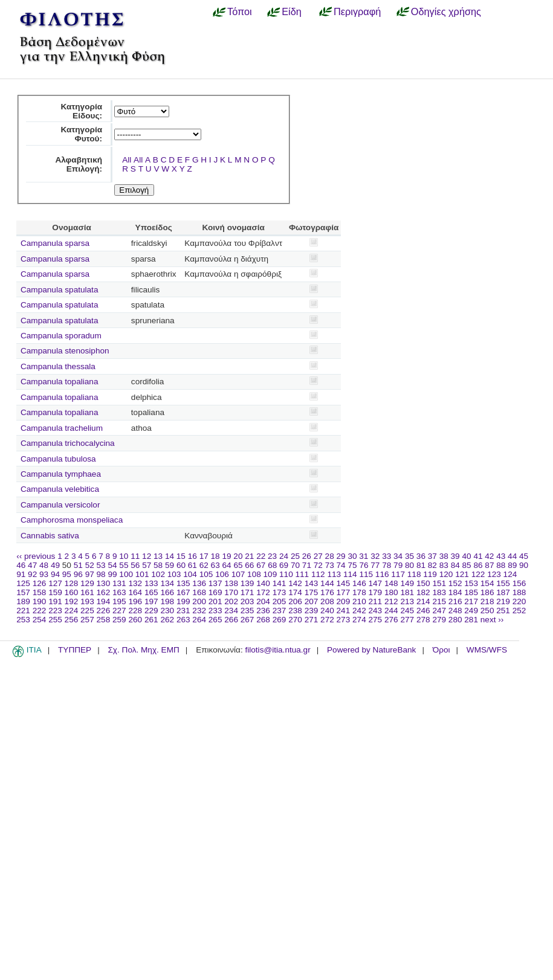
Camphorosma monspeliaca (72, 520)
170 (231, 592)
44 (512, 556)
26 (307, 556)
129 (87, 583)
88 (501, 565)
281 (471, 620)
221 (23, 611)
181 (407, 592)
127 (55, 583)
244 (391, 611)
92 (32, 574)
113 (334, 574)
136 (199, 583)
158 (40, 592)
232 (199, 611)
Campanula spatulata (59, 290)
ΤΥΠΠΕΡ (75, 650)
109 (270, 574)
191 (55, 601)
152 (455, 583)
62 (204, 565)
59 (170, 565)
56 (135, 565)
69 (284, 565)
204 (263, 601)
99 (112, 574)
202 (231, 601)
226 (104, 611)
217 (471, 601)
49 (55, 565)
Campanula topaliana (59, 382)
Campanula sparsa (55, 243)
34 (398, 556)
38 (444, 556)
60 (181, 565)
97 (90, 574)
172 (263, 592)
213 (407, 601)
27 (318, 556)
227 (119, 611)
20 (238, 556)
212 (391, 601)
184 (455, 592)
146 (359, 583)
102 (158, 574)
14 (170, 556)
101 (142, 574)
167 (183, 592)
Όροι (441, 650)
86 (478, 565)
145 (344, 583)
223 (55, 611)
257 (87, 620)
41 (478, 556)
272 (327, 620)
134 (167, 583)
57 (147, 565)
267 (247, 620)
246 (423, 611)
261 (151, 620)
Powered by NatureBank (371, 650)
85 (467, 565)
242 (359, 611)
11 (135, 556)
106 (222, 574)
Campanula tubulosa (58, 459)
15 (181, 556)
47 (32, 565)
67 (261, 565)
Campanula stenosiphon (65, 351)
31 (364, 556)
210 (359, 601)
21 (249, 556)
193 (87, 601)
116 (382, 574)
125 (23, 583)
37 (432, 556)
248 (455, 611)
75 (352, 565)
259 (119, 620)
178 (359, 592)
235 (247, 611)
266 (231, 620)
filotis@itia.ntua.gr (277, 650)
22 (261, 556)
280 (455, 620)
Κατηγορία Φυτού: (81, 134)
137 (215, 583)
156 (519, 583)
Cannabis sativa (50, 536)
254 (40, 620)
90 (524, 565)
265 (215, 620)
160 (72, 592)
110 (286, 574)
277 (407, 620)
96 (78, 574)
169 (215, 592)
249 (471, 611)
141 (280, 583)
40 (466, 556)
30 (352, 556)
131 (119, 583)
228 (135, 611)
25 (295, 556)
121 (462, 574)
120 (446, 574)
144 (327, 583)
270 (295, 620)
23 (272, 556)
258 (104, 620)
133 (151, 583)
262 (167, 620)
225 (87, 611)
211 (376, 601)
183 (439, 592)
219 (503, 601)
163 (119, 592)
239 (312, 611)
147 (376, 583)
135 (183, 583)
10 (124, 556)
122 (478, 574)
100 (126, 574)
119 (430, 574)
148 (391, 583)
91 (21, 574)
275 (376, 620)
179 (376, 592)
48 (44, 565)
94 (55, 574)
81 (421, 565)
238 (295, 611)
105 (206, 574)
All (127, 160)
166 (167, 592)
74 (341, 565)
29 (341, 556)
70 (295, 565)
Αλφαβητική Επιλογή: (79, 164)
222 (40, 611)
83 (444, 565)
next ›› (492, 620)
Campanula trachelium (62, 428)
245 (407, 611)
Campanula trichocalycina (68, 443)
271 (312, 620)
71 (307, 565)
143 (312, 583)
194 (104, 601)
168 (199, 592)
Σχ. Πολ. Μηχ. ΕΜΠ (143, 650)
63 (215, 565)
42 (489, 556)
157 (23, 592)
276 (391, 620)
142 (295, 583)
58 (158, 565)
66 (249, 565)
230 (167, 611)
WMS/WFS (487, 650)
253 (23, 620)
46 (21, 565)
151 (439, 583)
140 (263, 583)
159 (55, 592)
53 (101, 565)
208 (327, 601)
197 (151, 601)
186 (487, 592)
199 (183, 601)
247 (439, 611)
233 (215, 611)
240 (327, 611)
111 (302, 574)
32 (375, 556)
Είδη (292, 11)
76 (364, 565)
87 (489, 565)
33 (386, 556)
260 (135, 620)
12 (147, 556)
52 (90, 565)
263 (183, 620)
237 (280, 611)
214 (423, 601)
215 (439, 601)
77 (375, 565)
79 (398, 565)
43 (501, 556)
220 (519, 601)
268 (263, 620)
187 (503, 592)
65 (238, 565)
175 (312, 592)
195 (119, 601)
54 (112, 565)
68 (272, 565)
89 (512, 565)
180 (391, 592)
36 (421, 556)
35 (409, 556)
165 (151, 592)
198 (167, 601)
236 (263, 611)
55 (124, 565)
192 (72, 601)
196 (135, 601)
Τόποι (240, 11)
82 (432, 565)
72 (318, 565)
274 (359, 620)
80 (409, 565)
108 (254, 574)
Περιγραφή (357, 11)
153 (471, 583)
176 (327, 592)
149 (407, 583)
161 (87, 592)
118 (414, 574)
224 (72, 611)
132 (135, 583)
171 (247, 592)
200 (199, 601)
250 (487, 611)
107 (238, 574)
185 (471, 592)
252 (519, 611)
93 (44, 574)
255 (55, 620)
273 (344, 620)
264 (199, 620)
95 (67, 574)
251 (503, 611)
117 (398, 574)
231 (183, 611)
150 (423, 583)
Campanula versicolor (60, 505)
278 (423, 620)
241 (344, 611)
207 (312, 601)
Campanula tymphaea (61, 474)
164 (135, 592)
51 (78, 565)
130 (104, 583)
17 (204, 556)
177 (344, 592)
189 (23, 601)
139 (247, 583)
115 (366, 574)
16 (192, 556)
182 (423, 592)
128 (72, 583)
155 (503, 583)
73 (330, 565)
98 (101, 574)
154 (487, 583)
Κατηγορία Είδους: (81, 111)
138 (231, 583)
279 (439, 620)
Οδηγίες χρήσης (446, 11)
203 (247, 601)
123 (494, 574)
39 (455, 556)
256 (72, 620)
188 (519, 592)
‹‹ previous (36, 556)
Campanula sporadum (61, 336)
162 (104, 592)
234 (231, 611)
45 (524, 556)
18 (215, 556)
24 (284, 556)
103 (174, 574)
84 (455, 565)
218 (487, 601)
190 (40, 601)
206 (295, 601)
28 (330, 556)
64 (227, 565)
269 (280, 620)
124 (510, 574)
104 (190, 574)
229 (151, 611)
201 (215, 601)
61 (192, 565)
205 (280, 601)
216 (455, 601)
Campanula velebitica (60, 489)
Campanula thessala (58, 366)
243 (376, 611)
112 (318, 574)
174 (295, 592)
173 (280, 592)
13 (158, 556)
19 (226, 556)
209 (344, 601)
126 (40, 583)
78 (386, 565)
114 (350, 574)
